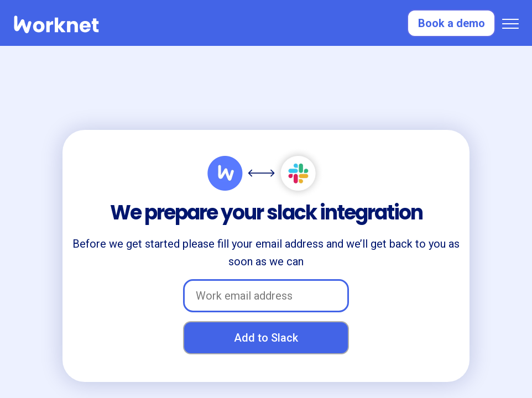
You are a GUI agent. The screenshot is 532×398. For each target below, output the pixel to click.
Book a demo (452, 23)
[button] (510, 23)
